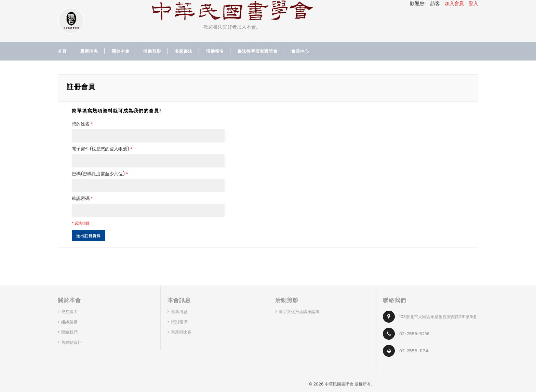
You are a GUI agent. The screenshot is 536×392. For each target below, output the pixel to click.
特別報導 (179, 322)
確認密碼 (82, 199)
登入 (473, 3)
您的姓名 (82, 124)
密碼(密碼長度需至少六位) (100, 174)
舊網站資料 (71, 342)
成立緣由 (69, 312)
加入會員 (454, 3)
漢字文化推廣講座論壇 (299, 312)
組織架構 (69, 322)
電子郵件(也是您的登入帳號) (102, 149)
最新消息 (179, 312)
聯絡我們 (69, 332)
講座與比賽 (181, 332)
